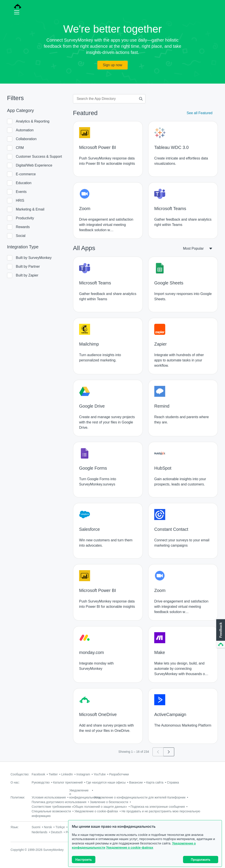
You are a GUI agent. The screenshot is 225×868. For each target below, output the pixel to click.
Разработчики (119, 774)
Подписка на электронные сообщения (158, 807)
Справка (173, 782)
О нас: (15, 782)
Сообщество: (20, 774)
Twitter (53, 774)
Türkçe (60, 827)
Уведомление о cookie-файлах (130, 847)
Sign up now (112, 65)
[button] (220, 634)
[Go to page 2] (169, 752)
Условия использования (49, 797)
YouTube (100, 774)
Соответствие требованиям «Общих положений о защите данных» (79, 807)
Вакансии (136, 782)
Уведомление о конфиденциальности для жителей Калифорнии (140, 797)
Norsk (48, 827)
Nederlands (40, 832)
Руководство (41, 782)
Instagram (83, 774)
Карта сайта (155, 782)
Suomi (36, 827)
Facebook (38, 774)
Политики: (18, 797)
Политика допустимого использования (59, 802)
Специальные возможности (51, 811)
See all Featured (200, 113)
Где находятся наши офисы (106, 782)
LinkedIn (67, 774)
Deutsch (57, 832)
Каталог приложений (68, 782)
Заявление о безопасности (109, 802)
